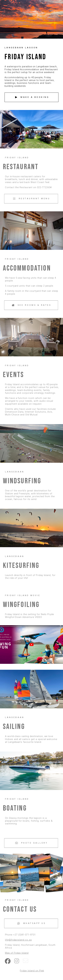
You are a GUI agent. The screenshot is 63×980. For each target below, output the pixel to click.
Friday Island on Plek (32, 971)
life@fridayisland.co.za (19, 940)
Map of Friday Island (17, 953)
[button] (31, 97)
